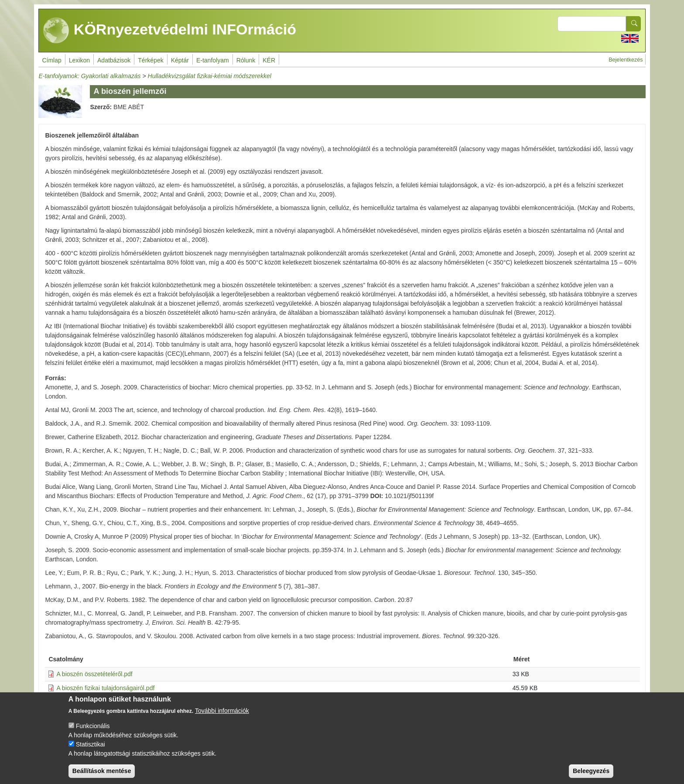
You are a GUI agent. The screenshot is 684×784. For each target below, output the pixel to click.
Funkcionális (93, 732)
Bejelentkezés (626, 60)
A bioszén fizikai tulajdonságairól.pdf (105, 688)
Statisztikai (91, 751)
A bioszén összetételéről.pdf (94, 674)
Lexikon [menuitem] (79, 60)
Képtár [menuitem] (180, 60)
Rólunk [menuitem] (246, 60)
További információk (222, 717)
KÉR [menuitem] (269, 60)
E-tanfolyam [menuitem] (213, 60)
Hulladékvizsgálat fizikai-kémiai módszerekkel (210, 76)
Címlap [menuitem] (51, 60)
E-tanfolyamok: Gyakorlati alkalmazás (89, 76)
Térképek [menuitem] (150, 60)
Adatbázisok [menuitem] (114, 60)
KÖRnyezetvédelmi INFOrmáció (170, 31)
